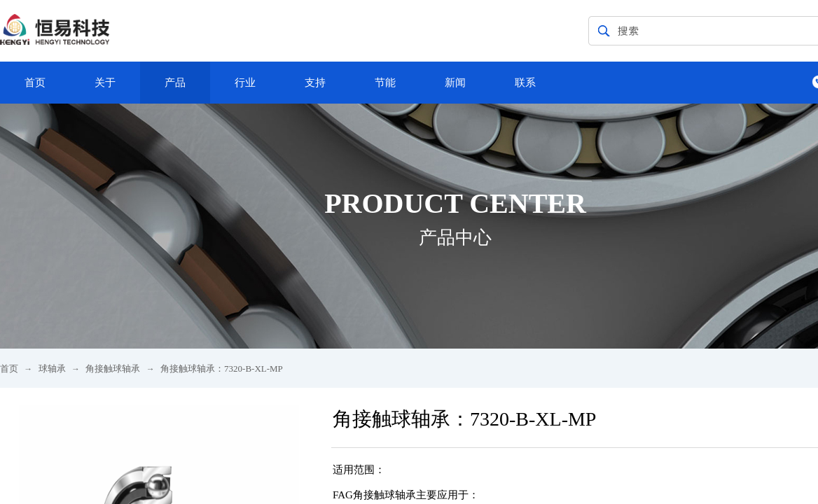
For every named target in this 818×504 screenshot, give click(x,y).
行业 (245, 83)
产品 (175, 83)
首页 (35, 83)
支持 (315, 83)
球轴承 (52, 369)
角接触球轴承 (113, 369)
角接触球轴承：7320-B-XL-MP (222, 369)
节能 (385, 83)
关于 (105, 83)
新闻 (455, 83)
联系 (525, 83)
